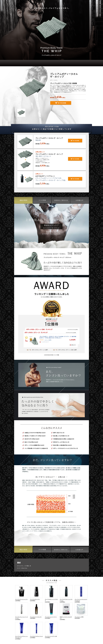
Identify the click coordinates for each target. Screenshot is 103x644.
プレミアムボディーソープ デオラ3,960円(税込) (51, 594)
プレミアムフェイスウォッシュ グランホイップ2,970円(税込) (22, 631)
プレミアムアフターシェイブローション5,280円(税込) (66, 594)
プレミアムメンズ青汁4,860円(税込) (81, 611)
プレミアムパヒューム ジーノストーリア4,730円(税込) (22, 611)
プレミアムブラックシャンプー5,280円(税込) (22, 593)
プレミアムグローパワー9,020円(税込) (36, 593)
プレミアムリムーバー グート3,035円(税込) (51, 611)
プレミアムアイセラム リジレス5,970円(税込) (36, 630)
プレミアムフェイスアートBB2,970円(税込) (51, 630)
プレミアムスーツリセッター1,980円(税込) (36, 611)
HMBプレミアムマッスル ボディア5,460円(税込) (66, 611)
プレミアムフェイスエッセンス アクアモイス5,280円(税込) (81, 594)
